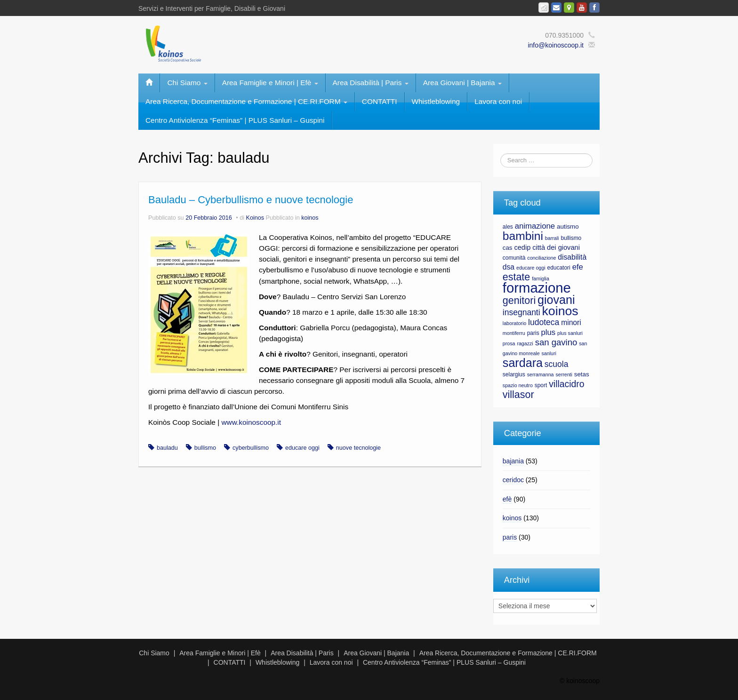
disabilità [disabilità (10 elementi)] (572, 257)
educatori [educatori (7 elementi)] (558, 268)
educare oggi (302, 448)
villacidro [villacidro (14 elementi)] (566, 384)
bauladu (167, 448)
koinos (310, 218)
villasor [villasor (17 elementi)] (518, 395)
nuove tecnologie (358, 448)
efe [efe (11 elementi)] (578, 267)
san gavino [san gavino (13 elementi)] (556, 342)
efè (507, 499)
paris (510, 537)
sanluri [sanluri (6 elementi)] (549, 353)
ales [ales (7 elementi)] (508, 227)
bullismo (205, 448)
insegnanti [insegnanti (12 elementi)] (521, 312)
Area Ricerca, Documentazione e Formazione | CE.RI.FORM (246, 101)
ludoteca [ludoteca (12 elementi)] (544, 322)
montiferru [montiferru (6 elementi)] (514, 333)
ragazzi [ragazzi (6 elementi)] (525, 343)
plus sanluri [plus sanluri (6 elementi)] (570, 333)
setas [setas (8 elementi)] (582, 374)
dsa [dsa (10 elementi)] (509, 267)
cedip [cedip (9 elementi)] (522, 247)
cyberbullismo (251, 448)
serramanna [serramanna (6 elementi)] (541, 374)
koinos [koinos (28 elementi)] (560, 311)
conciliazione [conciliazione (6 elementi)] (541, 258)
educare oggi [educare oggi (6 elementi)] (531, 268)
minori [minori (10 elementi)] (571, 322)
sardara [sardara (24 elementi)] (523, 363)
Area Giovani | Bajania (462, 83)
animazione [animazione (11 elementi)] (535, 226)
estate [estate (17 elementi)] (516, 277)
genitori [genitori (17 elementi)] (519, 301)
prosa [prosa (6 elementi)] (509, 343)
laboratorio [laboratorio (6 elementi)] (514, 323)
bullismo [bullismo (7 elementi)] (571, 238)
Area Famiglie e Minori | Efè (270, 83)
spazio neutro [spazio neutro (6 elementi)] (518, 385)
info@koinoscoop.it (556, 45)
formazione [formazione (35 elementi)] (537, 288)
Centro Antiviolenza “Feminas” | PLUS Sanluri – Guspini (235, 120)
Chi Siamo (187, 83)
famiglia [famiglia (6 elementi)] (541, 278)
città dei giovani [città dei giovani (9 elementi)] (556, 247)
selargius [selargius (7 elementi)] (514, 374)
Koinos (255, 218)
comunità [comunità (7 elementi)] (514, 258)
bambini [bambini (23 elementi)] (523, 236)
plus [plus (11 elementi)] (549, 332)
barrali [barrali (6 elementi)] (552, 238)
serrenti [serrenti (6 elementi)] (564, 374)
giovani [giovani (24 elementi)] (556, 300)
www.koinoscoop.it (251, 422)
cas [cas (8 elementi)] (508, 248)
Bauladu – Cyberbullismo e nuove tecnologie (251, 200)
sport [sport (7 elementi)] (541, 385)
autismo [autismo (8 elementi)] (568, 227)
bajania (513, 461)
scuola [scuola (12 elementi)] (557, 364)
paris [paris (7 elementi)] (533, 333)
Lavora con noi (498, 101)
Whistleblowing (436, 101)
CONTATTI (380, 101)
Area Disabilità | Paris (371, 83)
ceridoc (513, 480)
